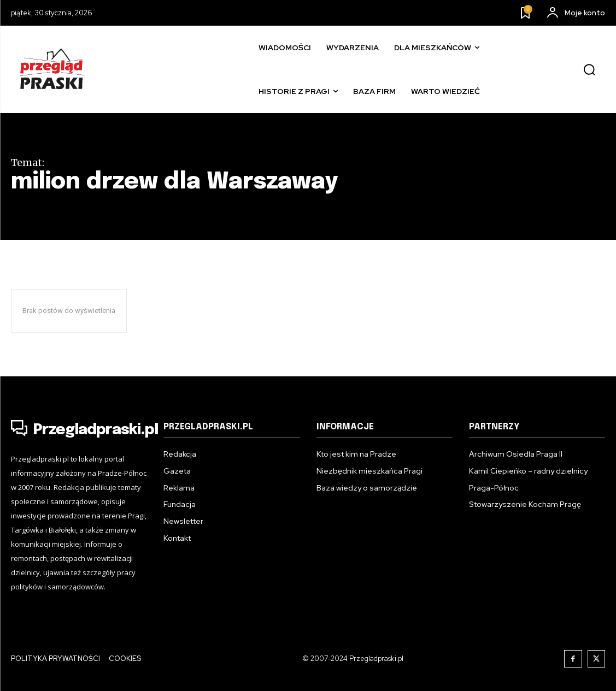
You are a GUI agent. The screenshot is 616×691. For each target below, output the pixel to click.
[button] (589, 70)
